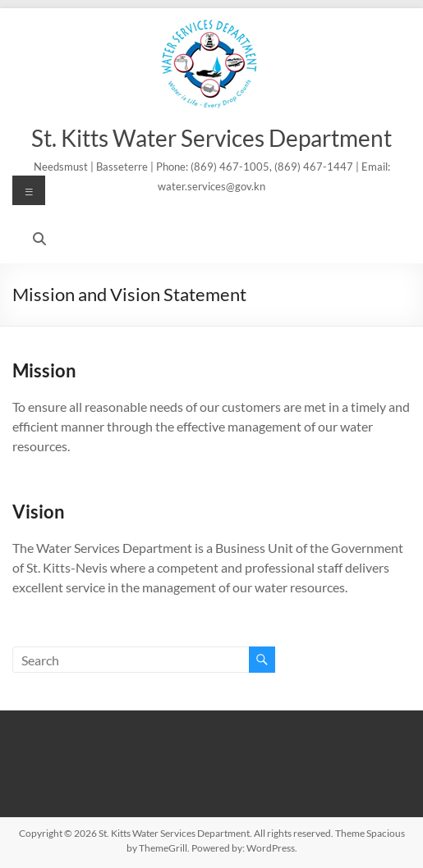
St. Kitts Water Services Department (211, 138)
